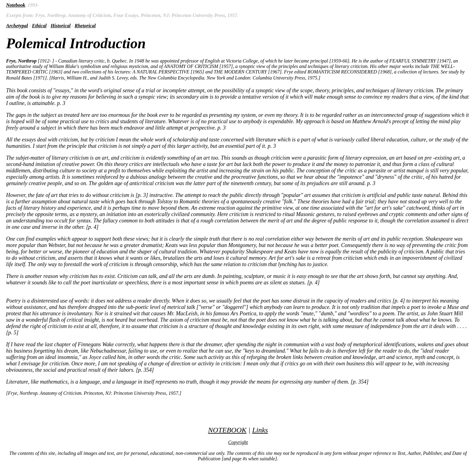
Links (260, 430)
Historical (61, 26)
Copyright (238, 442)
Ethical (39, 26)
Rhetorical (85, 26)
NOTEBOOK (227, 430)
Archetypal (17, 26)
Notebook (16, 5)
